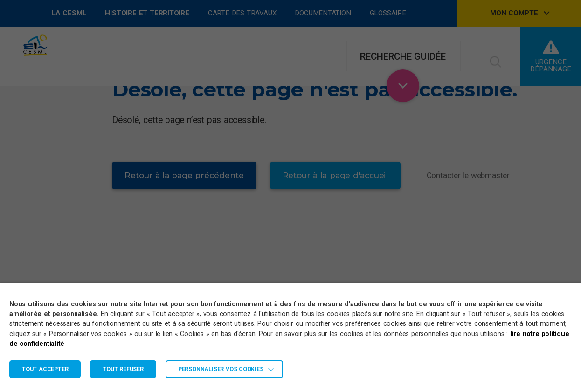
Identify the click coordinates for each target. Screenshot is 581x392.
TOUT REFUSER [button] (123, 369)
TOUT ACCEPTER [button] (45, 369)
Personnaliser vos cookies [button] (221, 369)
